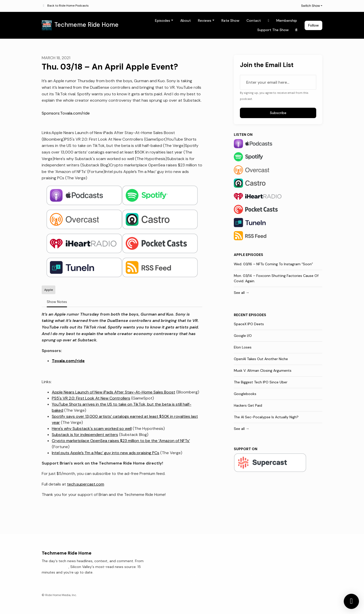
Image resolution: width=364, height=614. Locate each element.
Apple (239, 255)
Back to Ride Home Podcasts (68, 6)
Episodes (163, 20)
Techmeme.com (55, 567)
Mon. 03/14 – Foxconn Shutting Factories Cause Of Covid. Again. (276, 278)
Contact (254, 20)
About (186, 20)
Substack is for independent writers (85, 435)
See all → (242, 293)
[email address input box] (278, 82)
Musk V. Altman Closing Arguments (263, 370)
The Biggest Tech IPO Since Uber (261, 382)
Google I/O (243, 336)
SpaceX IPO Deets (249, 324)
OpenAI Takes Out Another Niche (261, 359)
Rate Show (230, 20)
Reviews (205, 20)
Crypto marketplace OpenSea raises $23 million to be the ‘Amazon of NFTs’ (121, 441)
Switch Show (311, 6)
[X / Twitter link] (269, 21)
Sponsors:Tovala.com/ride (66, 113)
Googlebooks (245, 394)
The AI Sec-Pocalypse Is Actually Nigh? (266, 417)
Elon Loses (243, 347)
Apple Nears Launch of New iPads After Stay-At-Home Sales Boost (113, 392)
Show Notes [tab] (57, 302)
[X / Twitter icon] (284, 562)
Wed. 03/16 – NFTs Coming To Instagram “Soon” (273, 264)
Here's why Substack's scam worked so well (92, 429)
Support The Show (273, 30)
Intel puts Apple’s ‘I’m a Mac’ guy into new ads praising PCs (106, 453)
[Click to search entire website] (297, 30)
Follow (313, 25)
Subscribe (278, 113)
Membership (287, 20)
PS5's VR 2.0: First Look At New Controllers (91, 398)
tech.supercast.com (86, 484)
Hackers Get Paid (248, 405)
